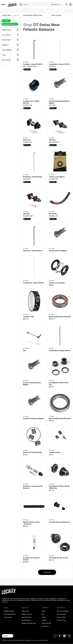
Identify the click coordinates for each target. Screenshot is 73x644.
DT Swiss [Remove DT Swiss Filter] (6, 21)
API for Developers (63, 611)
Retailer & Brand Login (29, 623)
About (44, 611)
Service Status (62, 614)
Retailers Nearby (9, 611)
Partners (44, 620)
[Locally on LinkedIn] (64, 636)
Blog (43, 614)
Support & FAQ (46, 623)
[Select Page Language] (8, 636)
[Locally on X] (69, 636)
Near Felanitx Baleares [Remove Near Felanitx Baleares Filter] (10, 24)
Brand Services (27, 617)
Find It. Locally (57, 4)
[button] (11, 30)
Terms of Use (61, 620)
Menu (3, 4)
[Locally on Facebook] (60, 636)
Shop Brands (8, 617)
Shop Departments (10, 614)
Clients (44, 617)
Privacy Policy (61, 617)
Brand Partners (26, 620)
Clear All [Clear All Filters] (16, 15)
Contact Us (45, 626)
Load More (47, 572)
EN (66, 4)
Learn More (25, 611)
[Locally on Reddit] (55, 636)
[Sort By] (61, 15)
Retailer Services (27, 614)
